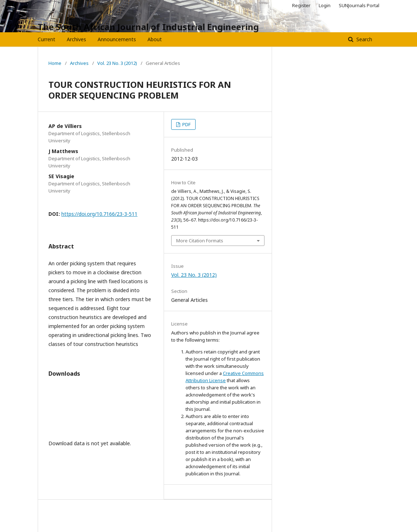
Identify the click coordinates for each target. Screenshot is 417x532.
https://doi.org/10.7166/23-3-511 (99, 214)
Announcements (117, 39)
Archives (76, 39)
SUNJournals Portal (359, 5)
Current (46, 39)
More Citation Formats (200, 241)
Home (55, 63)
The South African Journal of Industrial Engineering (148, 27)
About (155, 39)
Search (364, 39)
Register (301, 5)
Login (325, 5)
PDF (186, 124)
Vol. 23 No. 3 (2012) (117, 63)
